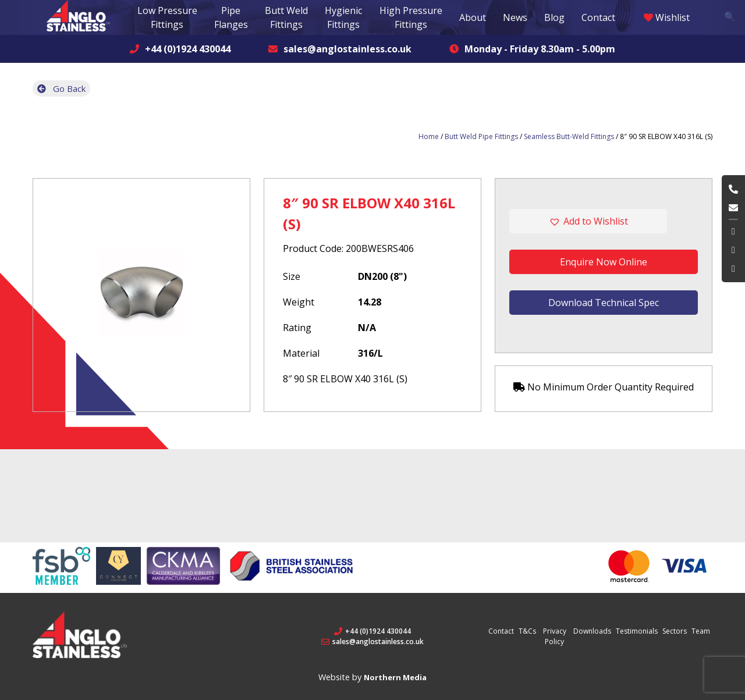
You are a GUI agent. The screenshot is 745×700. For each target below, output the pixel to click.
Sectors (675, 631)
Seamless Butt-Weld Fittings (569, 136)
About (473, 17)
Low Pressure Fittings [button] (167, 17)
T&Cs (527, 631)
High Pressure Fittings (411, 17)
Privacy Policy (555, 636)
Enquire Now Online (604, 262)
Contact (598, 17)
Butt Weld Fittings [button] (286, 17)
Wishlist (667, 17)
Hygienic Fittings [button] (343, 17)
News (515, 17)
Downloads (592, 631)
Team (701, 631)
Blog (554, 17)
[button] (604, 221)
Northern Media (395, 677)
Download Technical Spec (604, 303)
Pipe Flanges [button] (231, 17)
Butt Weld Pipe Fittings (481, 136)
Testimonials (637, 631)
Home (429, 136)
